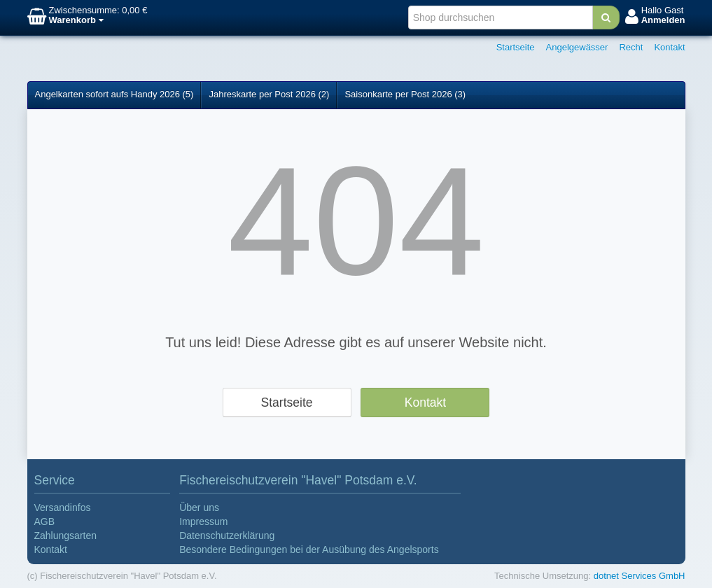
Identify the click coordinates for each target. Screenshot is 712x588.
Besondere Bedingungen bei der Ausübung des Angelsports (309, 549)
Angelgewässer (577, 47)
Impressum (203, 521)
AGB (45, 521)
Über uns (199, 507)
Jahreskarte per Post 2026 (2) (269, 94)
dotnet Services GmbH (640, 576)
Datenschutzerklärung (227, 535)
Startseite (516, 47)
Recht (631, 47)
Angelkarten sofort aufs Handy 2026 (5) (114, 94)
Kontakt (669, 47)
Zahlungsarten (66, 535)
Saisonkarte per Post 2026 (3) (405, 94)
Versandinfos (63, 507)
